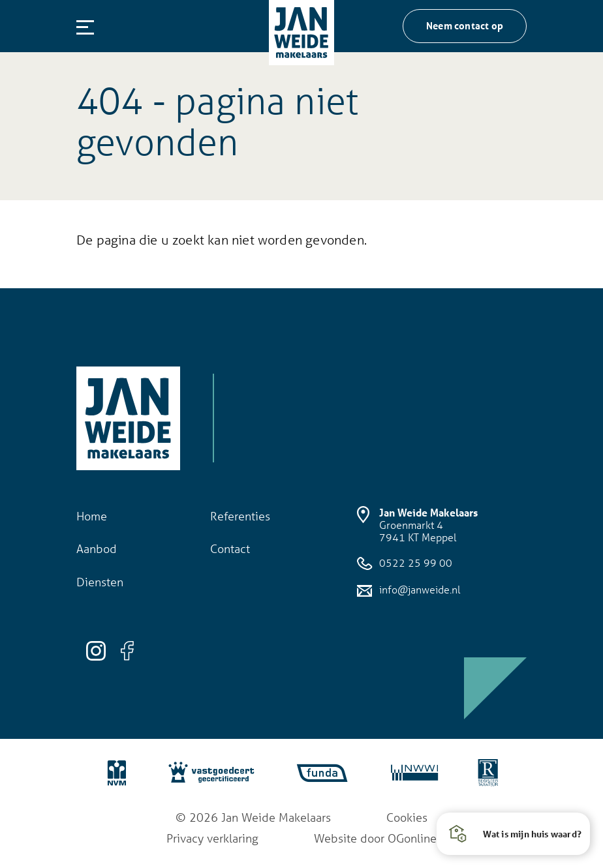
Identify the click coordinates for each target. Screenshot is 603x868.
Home (92, 516)
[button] (513, 834)
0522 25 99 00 (405, 563)
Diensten (100, 582)
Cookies (407, 817)
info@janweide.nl (409, 590)
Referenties (240, 516)
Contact (230, 548)
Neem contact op (465, 25)
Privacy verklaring (212, 838)
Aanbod (97, 548)
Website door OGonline (375, 838)
